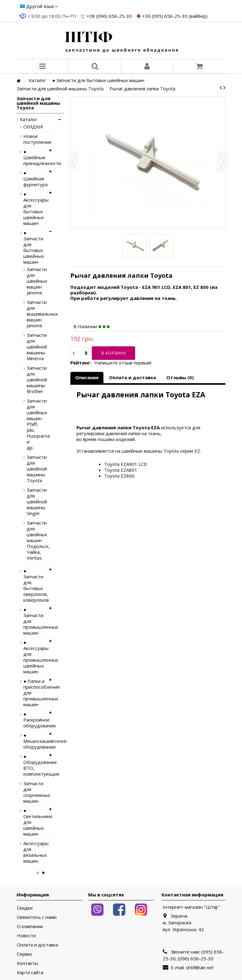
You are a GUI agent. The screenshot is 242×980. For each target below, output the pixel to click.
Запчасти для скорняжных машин (35, 792)
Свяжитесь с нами (37, 917)
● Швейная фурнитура (35, 179)
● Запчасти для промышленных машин (35, 621)
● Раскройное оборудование (35, 720)
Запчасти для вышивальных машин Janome (32, 314)
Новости (26, 936)
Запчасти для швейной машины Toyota (32, 469)
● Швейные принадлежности (35, 157)
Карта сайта (30, 972)
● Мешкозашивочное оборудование (35, 741)
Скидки (25, 908)
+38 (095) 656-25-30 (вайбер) (175, 16)
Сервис (25, 954)
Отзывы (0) (180, 377)
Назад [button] (74, 162)
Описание (87, 377)
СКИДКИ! (33, 127)
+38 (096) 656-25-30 (109, 16)
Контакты (27, 963)
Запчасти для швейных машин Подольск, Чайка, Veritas (32, 540)
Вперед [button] (222, 162)
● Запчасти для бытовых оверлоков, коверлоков (35, 585)
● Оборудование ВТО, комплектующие (35, 765)
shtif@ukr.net (200, 967)
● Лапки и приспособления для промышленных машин (35, 693)
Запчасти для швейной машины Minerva (32, 347)
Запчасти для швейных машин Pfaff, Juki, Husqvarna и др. (32, 424)
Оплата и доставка (133, 377)
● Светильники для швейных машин (35, 822)
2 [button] (43, 873)
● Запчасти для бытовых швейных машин (34, 247)
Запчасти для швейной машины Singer (32, 502)
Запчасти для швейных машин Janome (32, 281)
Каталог (29, 119)
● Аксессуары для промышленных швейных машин (35, 657)
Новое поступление (35, 139)
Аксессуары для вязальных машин (35, 852)
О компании (30, 926)
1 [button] (38, 873)
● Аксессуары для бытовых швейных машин (35, 209)
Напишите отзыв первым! (123, 363)
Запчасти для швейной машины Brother (32, 380)
